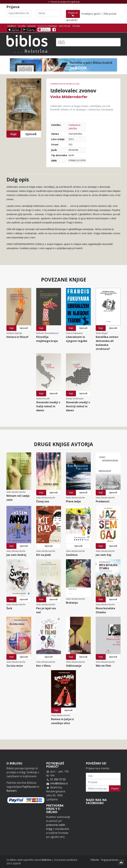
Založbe (22, 26)
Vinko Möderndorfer (69, 97)
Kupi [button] (13, 134)
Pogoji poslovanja (111, 860)
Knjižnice (12, 26)
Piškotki (95, 860)
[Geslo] (49, 13)
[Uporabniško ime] (19, 13)
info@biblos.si (59, 783)
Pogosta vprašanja (47, 26)
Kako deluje (64, 26)
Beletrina (47, 860)
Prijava (115, 788)
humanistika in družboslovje (65, 84)
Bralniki (32, 26)
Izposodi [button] (31, 134)
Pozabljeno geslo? (91, 14)
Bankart (11, 791)
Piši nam (76, 26)
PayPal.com (29, 787)
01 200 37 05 (58, 779)
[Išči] (88, 42)
